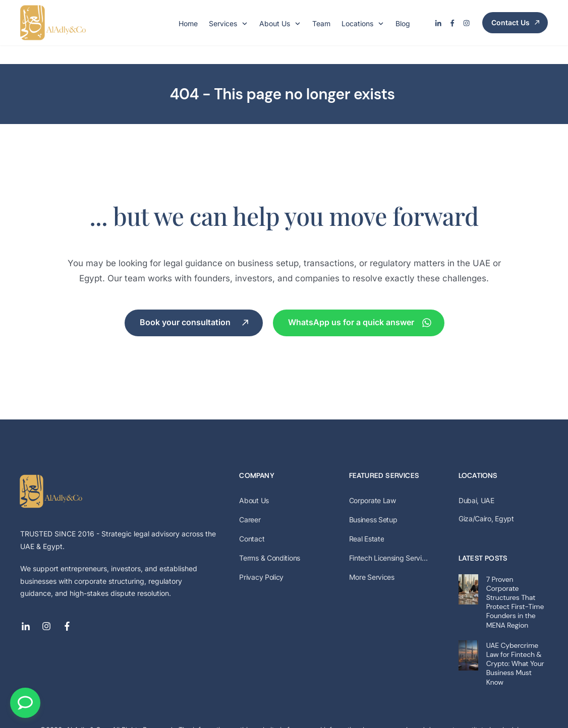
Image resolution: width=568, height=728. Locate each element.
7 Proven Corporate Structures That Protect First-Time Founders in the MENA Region (515, 584)
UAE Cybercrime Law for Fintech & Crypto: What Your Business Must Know (515, 645)
